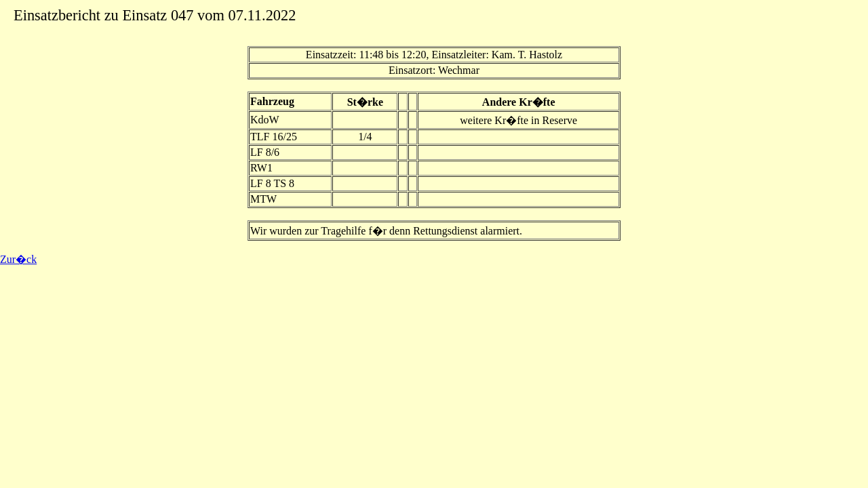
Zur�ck (18, 259)
